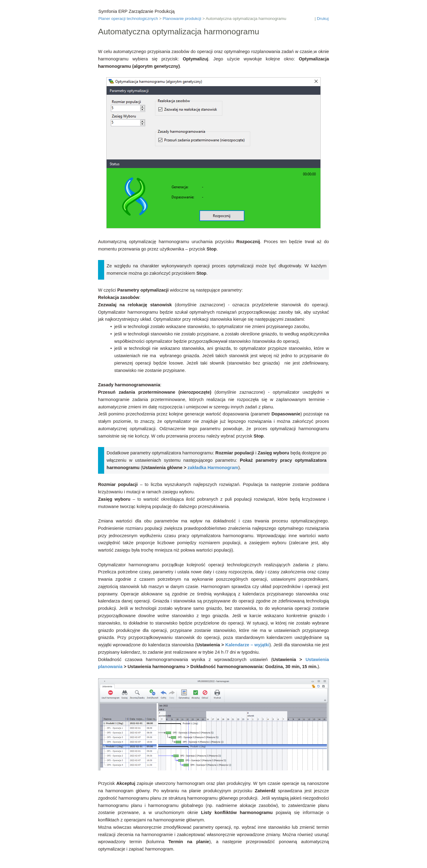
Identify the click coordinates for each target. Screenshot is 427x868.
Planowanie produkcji (182, 19)
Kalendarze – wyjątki (248, 645)
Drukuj (323, 19)
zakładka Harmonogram (213, 468)
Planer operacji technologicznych (128, 19)
